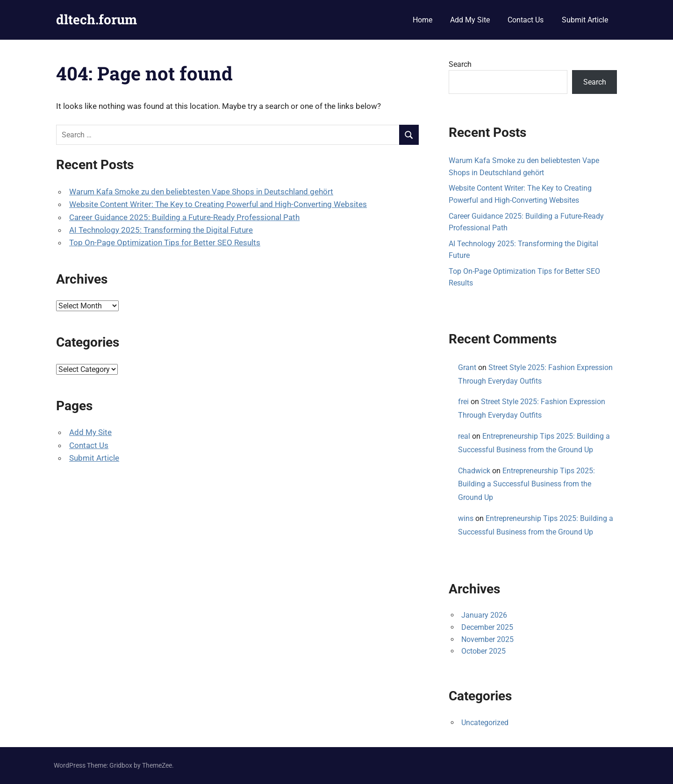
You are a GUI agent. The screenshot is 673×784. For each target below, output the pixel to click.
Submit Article (585, 20)
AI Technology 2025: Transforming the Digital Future (161, 230)
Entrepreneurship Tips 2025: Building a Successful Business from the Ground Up (526, 484)
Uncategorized (485, 723)
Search (460, 64)
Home (422, 20)
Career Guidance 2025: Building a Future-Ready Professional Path (184, 217)
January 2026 (484, 615)
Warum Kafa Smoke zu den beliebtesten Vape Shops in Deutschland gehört (201, 192)
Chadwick (474, 471)
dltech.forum (97, 19)
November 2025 (487, 639)
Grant (467, 367)
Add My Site (470, 20)
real (464, 436)
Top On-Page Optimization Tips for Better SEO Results (165, 242)
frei (463, 402)
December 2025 (487, 627)
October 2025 (483, 651)
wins (466, 518)
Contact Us (526, 20)
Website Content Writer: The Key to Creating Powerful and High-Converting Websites (218, 204)
